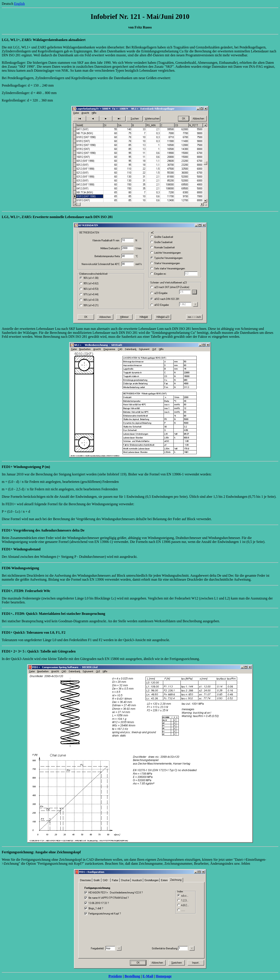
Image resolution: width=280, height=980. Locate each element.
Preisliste (115, 976)
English (19, 4)
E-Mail (148, 976)
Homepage (164, 976)
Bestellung (132, 976)
